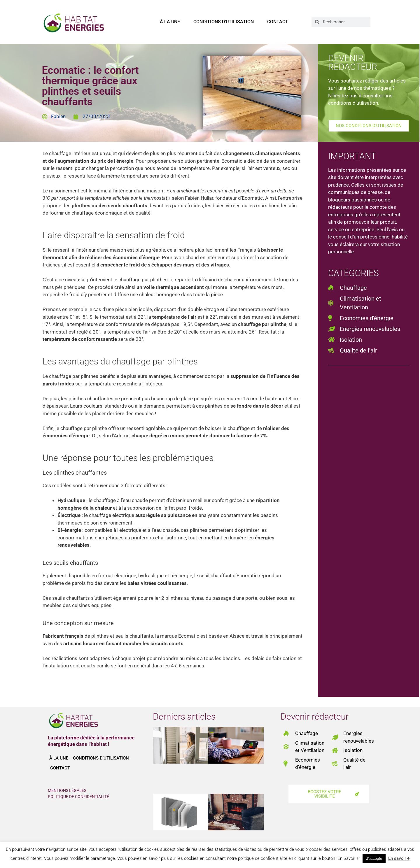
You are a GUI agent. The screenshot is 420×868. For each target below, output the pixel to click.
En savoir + (399, 858)
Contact (278, 22)
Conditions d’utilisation (224, 22)
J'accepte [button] (374, 859)
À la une (170, 22)
